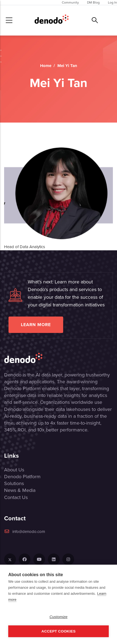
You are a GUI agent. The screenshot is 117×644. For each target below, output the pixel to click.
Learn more (36, 325)
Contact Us (16, 497)
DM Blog (93, 2)
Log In (112, 2)
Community (70, 2)
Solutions (14, 483)
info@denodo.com (25, 532)
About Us (14, 470)
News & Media (20, 490)
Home (46, 66)
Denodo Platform (22, 477)
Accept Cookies (59, 631)
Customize (59, 617)
